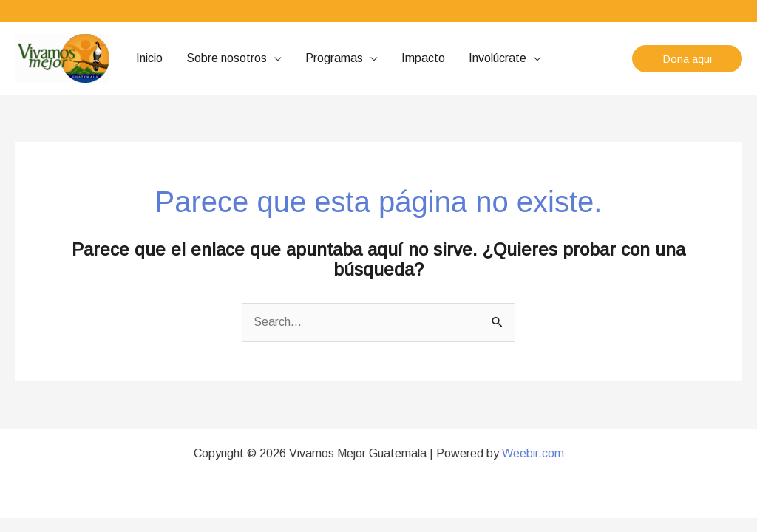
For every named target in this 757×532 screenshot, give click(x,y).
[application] (274, 58)
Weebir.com (533, 453)
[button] (687, 59)
